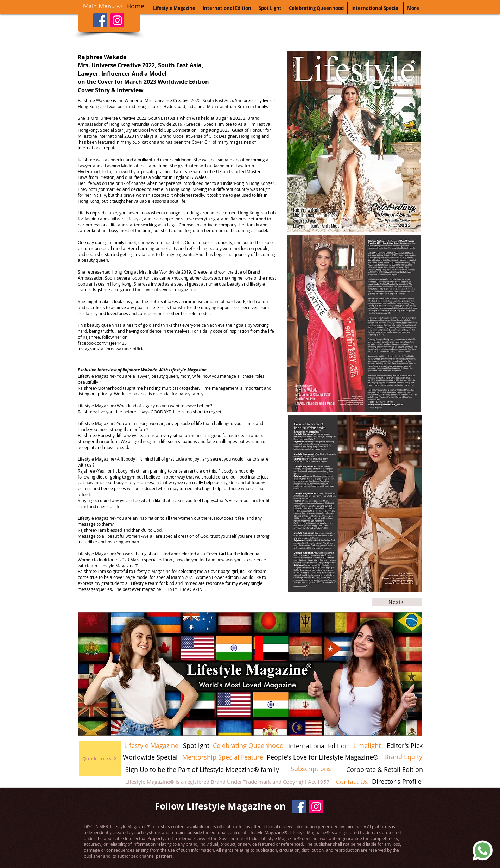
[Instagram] (117, 20)
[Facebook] (100, 20)
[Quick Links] (100, 759)
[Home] (135, 6)
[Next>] (397, 602)
